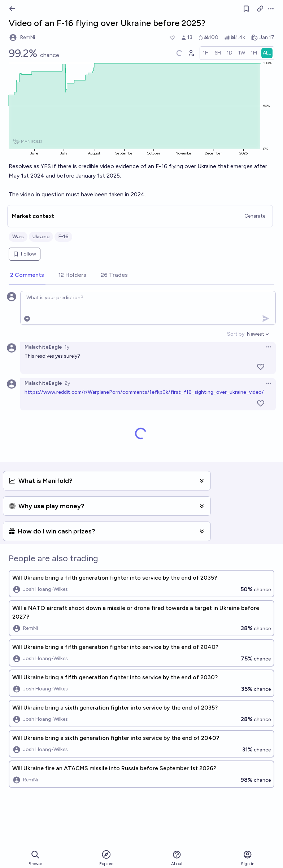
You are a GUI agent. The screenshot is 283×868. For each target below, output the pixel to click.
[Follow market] (246, 9)
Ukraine (41, 237)
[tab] (27, 275)
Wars (18, 237)
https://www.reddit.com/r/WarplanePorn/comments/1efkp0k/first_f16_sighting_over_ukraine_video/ (144, 392)
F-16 (63, 237)
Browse (35, 858)
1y (67, 347)
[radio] (206, 53)
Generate (255, 216)
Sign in (248, 858)
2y (67, 383)
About (177, 858)
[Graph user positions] (191, 53)
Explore (106, 858)
